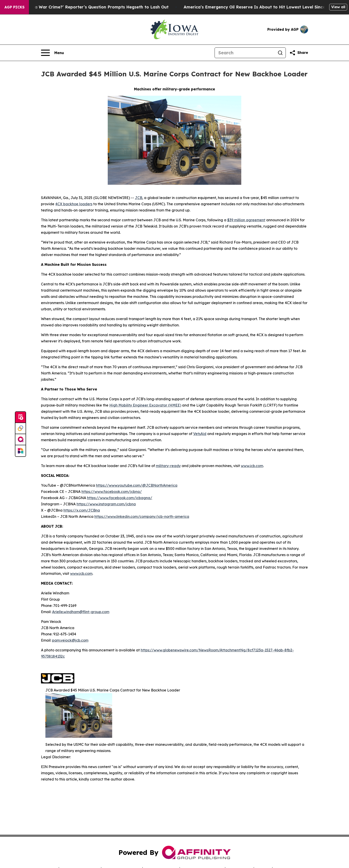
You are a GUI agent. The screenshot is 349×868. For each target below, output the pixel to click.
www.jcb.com (252, 466)
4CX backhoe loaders (74, 204)
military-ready (168, 466)
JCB (139, 198)
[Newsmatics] (20, 451)
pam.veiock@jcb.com (70, 640)
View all (338, 7)
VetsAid (200, 434)
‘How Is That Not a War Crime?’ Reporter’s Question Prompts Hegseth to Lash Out (88, 7)
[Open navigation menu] (52, 53)
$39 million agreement (246, 220)
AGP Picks (14, 7)
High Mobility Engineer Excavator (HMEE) (145, 405)
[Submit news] (20, 417)
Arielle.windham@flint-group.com (81, 612)
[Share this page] (299, 53)
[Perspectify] (20, 429)
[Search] (245, 53)
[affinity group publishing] (20, 440)
